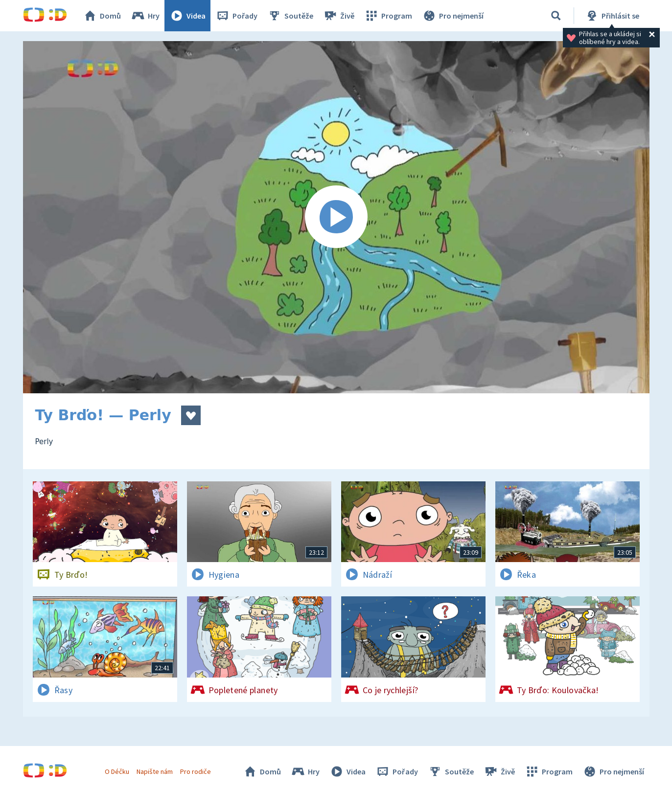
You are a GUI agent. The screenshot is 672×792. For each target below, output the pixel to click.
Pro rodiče (196, 771)
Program (388, 16)
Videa (187, 16)
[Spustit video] (336, 217)
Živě (339, 16)
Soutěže (290, 16)
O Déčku (117, 771)
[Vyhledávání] (556, 16)
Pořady (236, 16)
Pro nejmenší (453, 16)
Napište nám (155, 771)
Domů (102, 16)
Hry (145, 16)
